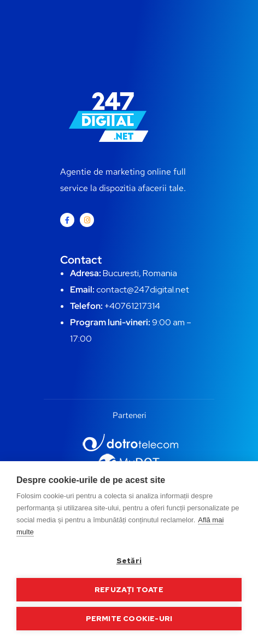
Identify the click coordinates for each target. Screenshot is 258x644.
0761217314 (137, 306)
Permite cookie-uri (129, 618)
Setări (129, 560)
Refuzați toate (129, 589)
